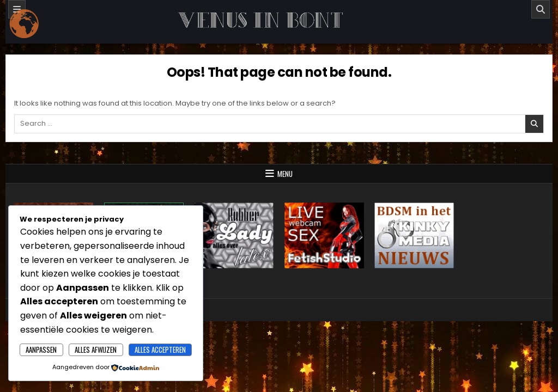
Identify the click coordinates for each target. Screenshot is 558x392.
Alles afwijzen (96, 350)
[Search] (541, 9)
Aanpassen (41, 350)
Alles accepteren (160, 350)
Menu (285, 174)
